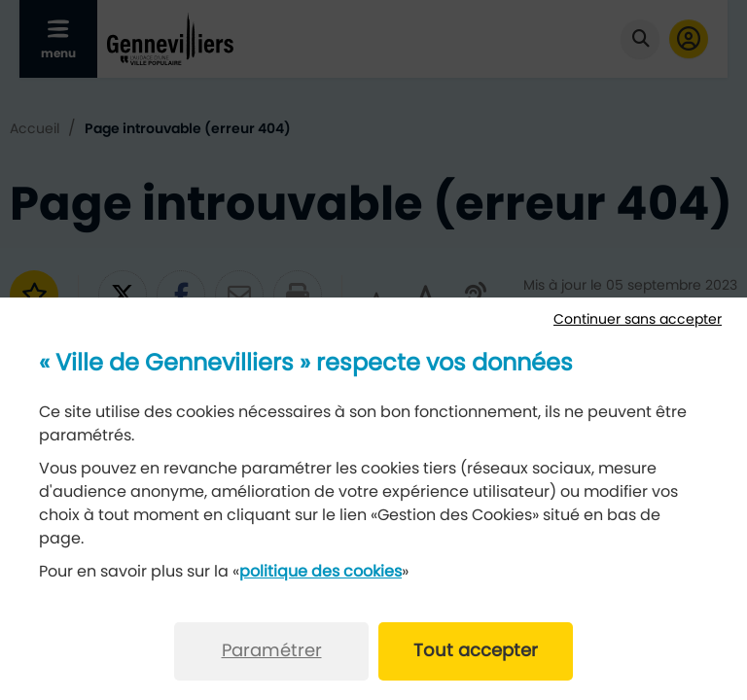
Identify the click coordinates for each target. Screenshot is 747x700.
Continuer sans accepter (638, 320)
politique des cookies (320, 572)
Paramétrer (272, 651)
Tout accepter (476, 651)
